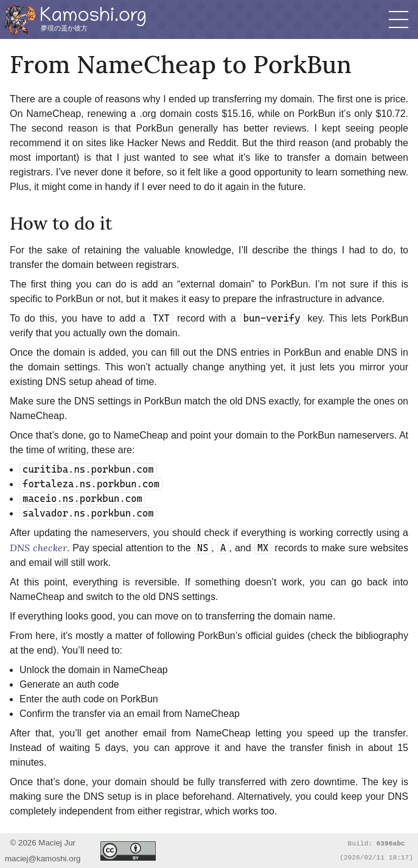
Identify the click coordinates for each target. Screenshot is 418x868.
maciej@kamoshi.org (43, 859)
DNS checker (38, 548)
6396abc (391, 843)
